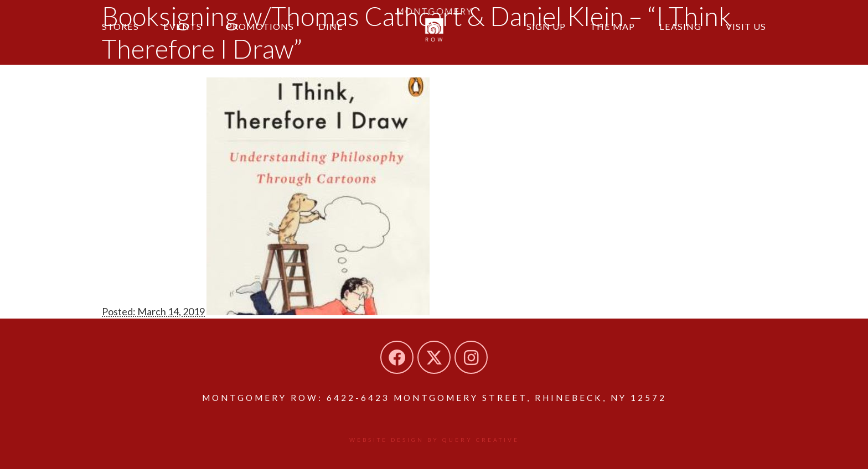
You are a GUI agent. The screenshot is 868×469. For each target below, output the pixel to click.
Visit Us (746, 26)
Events (183, 26)
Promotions (260, 26)
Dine (331, 26)
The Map (613, 26)
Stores (120, 26)
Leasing (680, 26)
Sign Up (546, 26)
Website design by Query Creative (434, 440)
